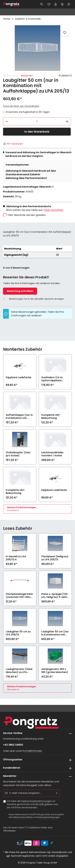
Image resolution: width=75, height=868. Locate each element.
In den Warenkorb (37, 132)
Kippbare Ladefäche (19, 378)
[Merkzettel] (49, 4)
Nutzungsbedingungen (49, 817)
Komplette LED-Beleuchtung (51, 417)
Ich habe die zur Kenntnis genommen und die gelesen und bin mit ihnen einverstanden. (32, 804)
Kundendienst (12, 768)
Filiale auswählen (54, 210)
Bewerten (27, 76)
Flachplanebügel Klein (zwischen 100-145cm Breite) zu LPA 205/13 (19, 596)
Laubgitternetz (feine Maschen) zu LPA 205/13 (19, 671)
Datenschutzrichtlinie (22, 817)
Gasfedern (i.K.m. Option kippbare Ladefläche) (52, 379)
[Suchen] (42, 4)
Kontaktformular (32, 751)
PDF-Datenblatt (13, 144)
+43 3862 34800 (13, 745)
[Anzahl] (37, 121)
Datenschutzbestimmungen (36, 801)
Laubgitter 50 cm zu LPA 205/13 (18, 633)
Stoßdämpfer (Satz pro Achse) (18, 454)
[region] (37, 48)
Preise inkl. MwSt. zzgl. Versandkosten (21, 106)
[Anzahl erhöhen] (67, 121)
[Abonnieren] (57, 793)
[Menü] (69, 4)
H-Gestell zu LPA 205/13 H (16, 558)
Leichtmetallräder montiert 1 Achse (52, 454)
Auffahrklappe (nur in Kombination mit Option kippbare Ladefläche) (19, 417)
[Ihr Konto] (56, 4)
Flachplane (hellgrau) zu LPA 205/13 (55, 558)
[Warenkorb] (62, 4)
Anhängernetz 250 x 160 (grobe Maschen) (55, 671)
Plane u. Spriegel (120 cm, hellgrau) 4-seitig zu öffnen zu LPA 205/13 (55, 596)
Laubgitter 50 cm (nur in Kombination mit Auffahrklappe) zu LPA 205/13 (55, 633)
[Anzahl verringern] (7, 121)
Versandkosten (59, 852)
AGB (41, 804)
